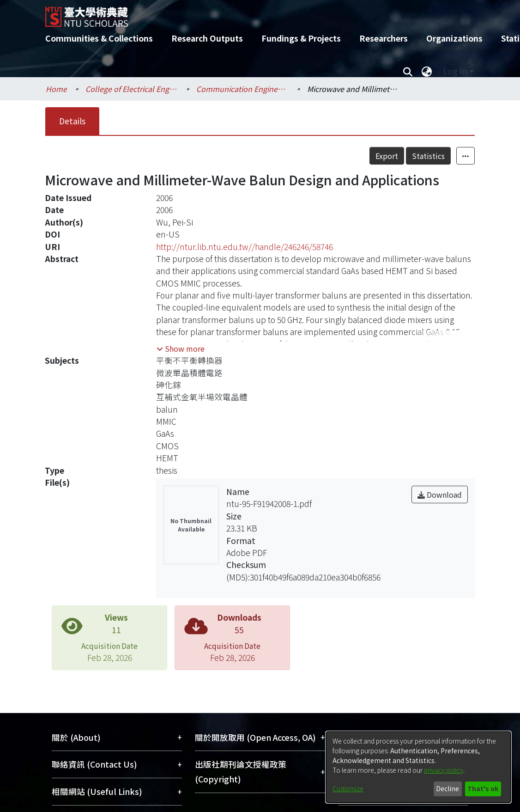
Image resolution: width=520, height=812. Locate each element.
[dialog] (418, 767)
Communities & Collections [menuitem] (99, 38)
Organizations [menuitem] (454, 38)
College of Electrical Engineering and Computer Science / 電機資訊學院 (132, 89)
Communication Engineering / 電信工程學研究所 (242, 89)
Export (387, 156)
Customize (348, 788)
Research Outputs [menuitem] (207, 38)
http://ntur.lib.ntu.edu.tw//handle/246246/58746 (245, 247)
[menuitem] (427, 71)
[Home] (252, 13)
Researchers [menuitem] (384, 38)
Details (72, 121)
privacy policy (444, 770)
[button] (181, 348)
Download (440, 495)
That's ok (483, 788)
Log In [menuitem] (455, 71)
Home (56, 89)
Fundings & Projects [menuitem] (301, 38)
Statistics (428, 156)
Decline (447, 788)
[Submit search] (408, 71)
